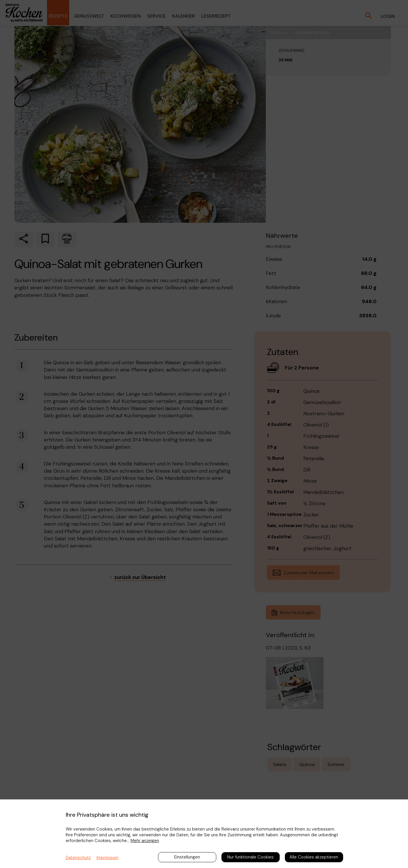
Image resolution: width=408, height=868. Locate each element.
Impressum (108, 858)
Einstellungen (187, 857)
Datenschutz (78, 858)
